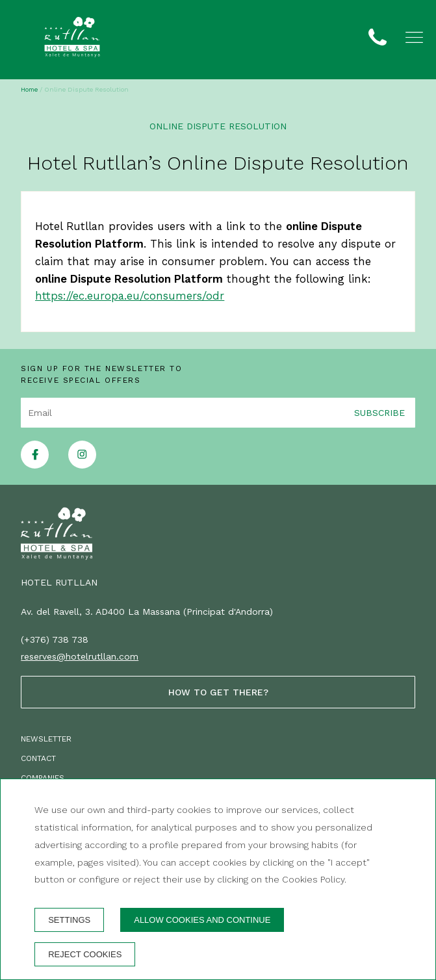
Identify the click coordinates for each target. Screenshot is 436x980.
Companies (43, 778)
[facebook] (35, 465)
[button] (414, 37)
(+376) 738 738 (55, 639)
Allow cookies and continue (202, 920)
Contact (38, 758)
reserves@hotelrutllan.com (80, 656)
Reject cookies (85, 954)
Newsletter (46, 739)
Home (29, 89)
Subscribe (379, 412)
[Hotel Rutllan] (72, 40)
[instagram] (82, 465)
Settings (69, 920)
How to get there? (218, 692)
